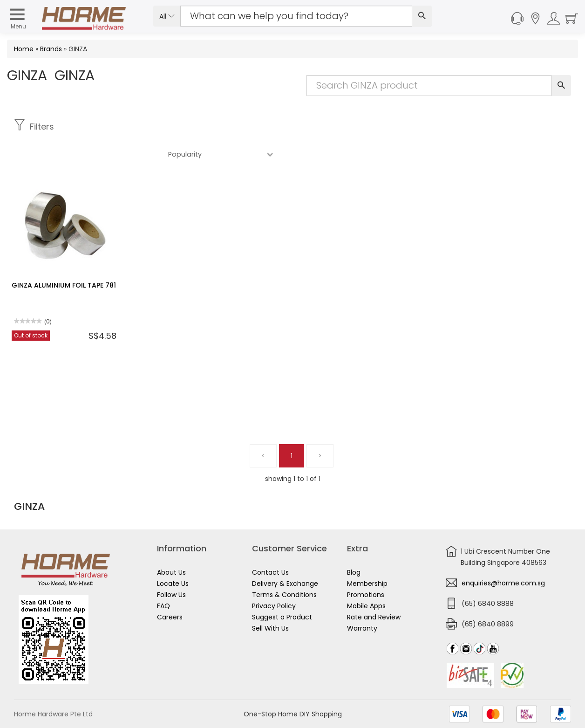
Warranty (362, 628)
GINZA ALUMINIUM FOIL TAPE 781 (64, 258)
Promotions (366, 595)
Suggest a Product (282, 617)
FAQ (163, 606)
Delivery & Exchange (285, 584)
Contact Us (270, 572)
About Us (171, 572)
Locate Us (173, 584)
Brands (51, 49)
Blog (354, 572)
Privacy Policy (274, 606)
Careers (170, 617)
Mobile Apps (366, 606)
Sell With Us (270, 628)
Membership (367, 584)
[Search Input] (296, 16)
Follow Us (171, 595)
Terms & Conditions (284, 595)
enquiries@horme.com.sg (503, 583)
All (167, 16)
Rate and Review (374, 617)
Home (24, 49)
